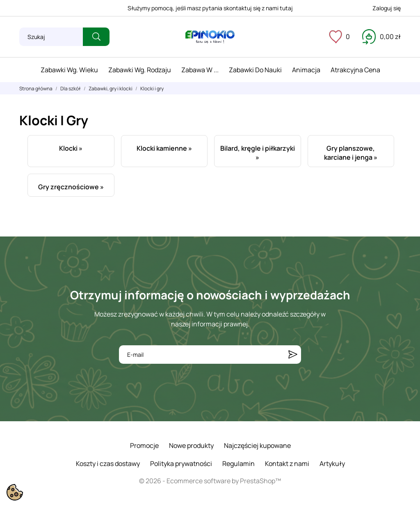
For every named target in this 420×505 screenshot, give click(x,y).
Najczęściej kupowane (257, 445)
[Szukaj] (51, 37)
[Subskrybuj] (293, 355)
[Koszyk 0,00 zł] (381, 37)
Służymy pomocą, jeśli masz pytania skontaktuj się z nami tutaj (210, 8)
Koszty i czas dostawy (108, 464)
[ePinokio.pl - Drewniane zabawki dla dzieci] (210, 37)
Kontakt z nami (287, 464)
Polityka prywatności (181, 464)
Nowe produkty (191, 445)
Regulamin (239, 464)
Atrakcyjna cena (355, 70)
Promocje (144, 445)
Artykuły (332, 464)
